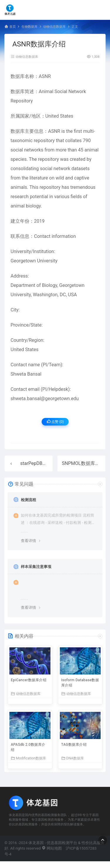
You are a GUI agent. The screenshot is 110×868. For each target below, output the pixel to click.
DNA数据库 (73, 758)
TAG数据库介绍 (74, 745)
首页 (13, 27)
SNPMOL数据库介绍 (83, 463)
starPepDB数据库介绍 (43, 463)
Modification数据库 (28, 758)
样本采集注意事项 (36, 567)
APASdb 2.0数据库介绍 (28, 747)
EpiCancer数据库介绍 (29, 680)
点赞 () (55, 422)
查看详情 (28, 541)
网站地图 (52, 848)
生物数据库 (29, 27)
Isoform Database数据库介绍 (80, 683)
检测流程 (28, 500)
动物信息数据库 (54, 27)
